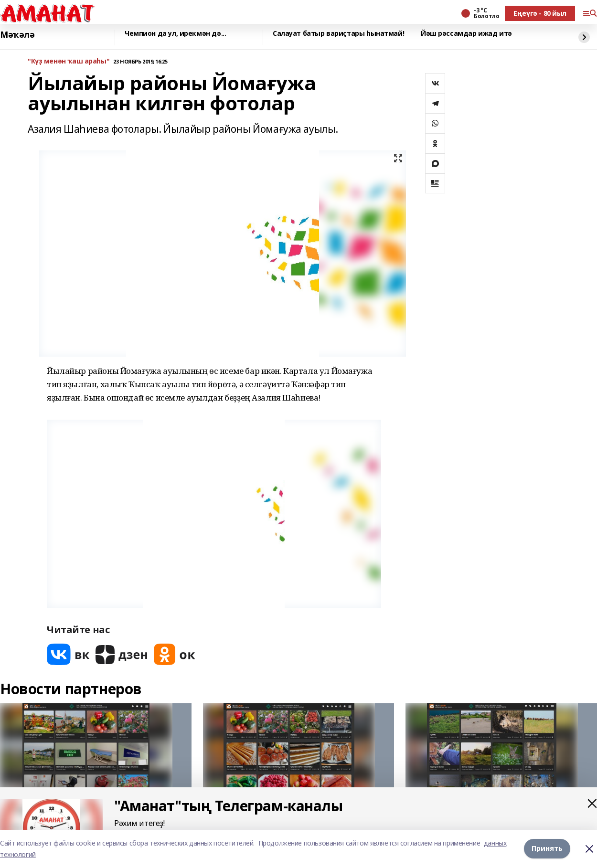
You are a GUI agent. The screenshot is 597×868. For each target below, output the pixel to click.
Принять (547, 849)
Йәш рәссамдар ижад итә (466, 34)
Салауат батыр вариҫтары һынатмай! (338, 34)
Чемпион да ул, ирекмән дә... (175, 34)
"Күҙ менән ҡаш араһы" (69, 61)
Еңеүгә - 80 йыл (540, 13)
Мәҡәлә (17, 35)
